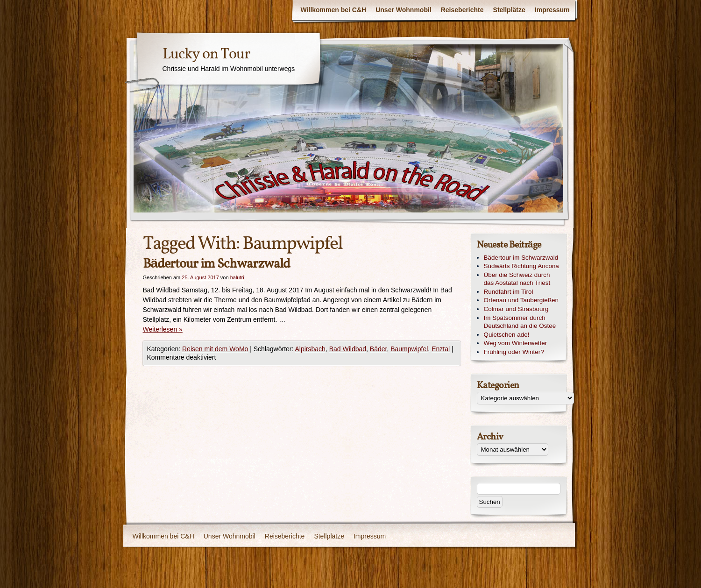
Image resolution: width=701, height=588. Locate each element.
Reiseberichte (462, 10)
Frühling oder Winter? (514, 352)
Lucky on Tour (206, 55)
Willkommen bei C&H (334, 10)
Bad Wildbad (348, 349)
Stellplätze (509, 10)
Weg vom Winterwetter (516, 343)
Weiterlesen (163, 329)
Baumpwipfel (409, 349)
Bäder (379, 349)
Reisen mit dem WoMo (215, 349)
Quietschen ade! (507, 335)
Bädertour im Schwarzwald (217, 264)
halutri (237, 277)
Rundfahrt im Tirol (509, 292)
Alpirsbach (310, 349)
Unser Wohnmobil (404, 10)
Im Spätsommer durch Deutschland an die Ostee (520, 322)
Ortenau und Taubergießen (521, 300)
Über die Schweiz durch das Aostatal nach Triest (517, 279)
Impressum (552, 10)
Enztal (441, 349)
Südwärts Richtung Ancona (521, 266)
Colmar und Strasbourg (516, 309)
